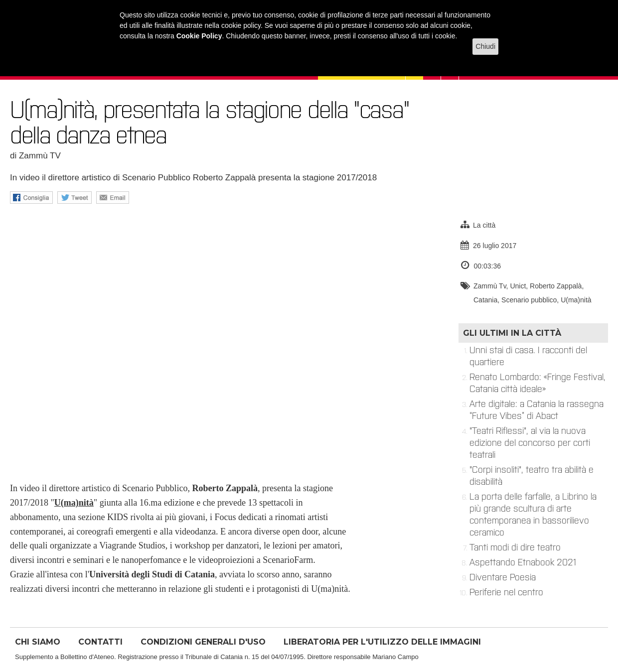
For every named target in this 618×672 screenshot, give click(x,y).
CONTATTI (100, 642)
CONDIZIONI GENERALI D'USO (203, 642)
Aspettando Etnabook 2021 (523, 562)
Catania (485, 300)
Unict (518, 286)
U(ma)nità (576, 300)
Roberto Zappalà (556, 286)
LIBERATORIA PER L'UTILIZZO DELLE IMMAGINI (382, 642)
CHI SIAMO (38, 642)
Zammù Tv (490, 286)
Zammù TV (40, 156)
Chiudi (485, 46)
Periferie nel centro (506, 592)
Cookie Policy (199, 36)
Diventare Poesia (503, 577)
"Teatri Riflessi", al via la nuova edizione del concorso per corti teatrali (530, 443)
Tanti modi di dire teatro (515, 547)
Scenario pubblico (529, 300)
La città (484, 225)
